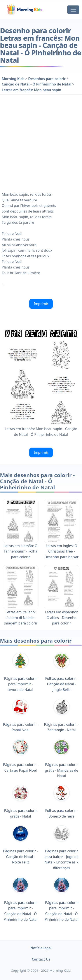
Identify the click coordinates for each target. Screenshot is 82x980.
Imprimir (41, 304)
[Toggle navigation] (73, 10)
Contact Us (41, 959)
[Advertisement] (41, 142)
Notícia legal (41, 948)
